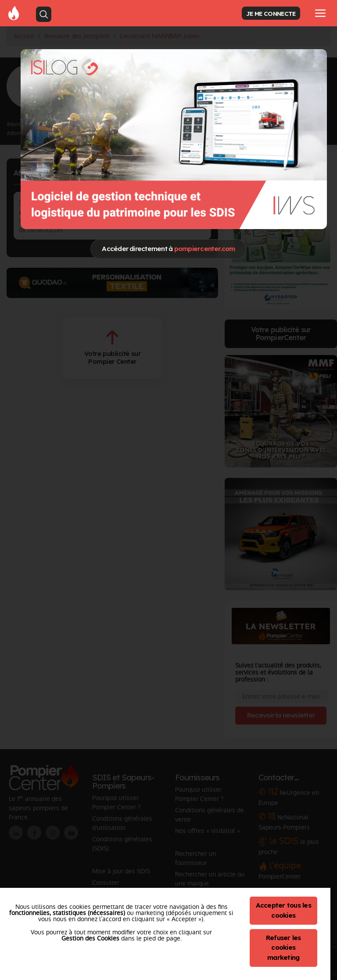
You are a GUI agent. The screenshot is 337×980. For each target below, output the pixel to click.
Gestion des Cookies (90, 938)
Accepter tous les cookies (283, 910)
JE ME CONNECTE (271, 13)
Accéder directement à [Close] (168, 249)
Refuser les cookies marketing (283, 948)
